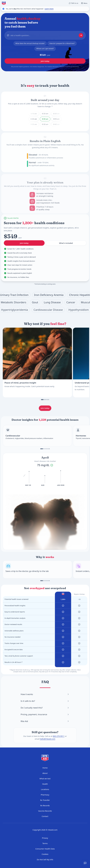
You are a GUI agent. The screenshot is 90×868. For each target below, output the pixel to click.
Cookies (45, 854)
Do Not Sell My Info (45, 859)
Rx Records (45, 805)
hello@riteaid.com (48, 739)
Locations (45, 789)
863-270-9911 (59, 736)
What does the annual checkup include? (30, 44)
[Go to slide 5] (49, 400)
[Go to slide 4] (47, 400)
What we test (45, 779)
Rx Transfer (45, 800)
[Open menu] (84, 3)
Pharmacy (45, 795)
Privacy (45, 838)
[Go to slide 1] (42, 400)
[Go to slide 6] (49, 449)
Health (45, 784)
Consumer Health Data (45, 849)
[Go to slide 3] (46, 400)
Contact (45, 816)
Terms (45, 843)
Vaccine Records (45, 811)
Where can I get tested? (45, 49)
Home (45, 768)
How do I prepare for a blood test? (62, 44)
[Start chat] (81, 36)
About (45, 773)
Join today (45, 62)
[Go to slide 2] (45, 400)
